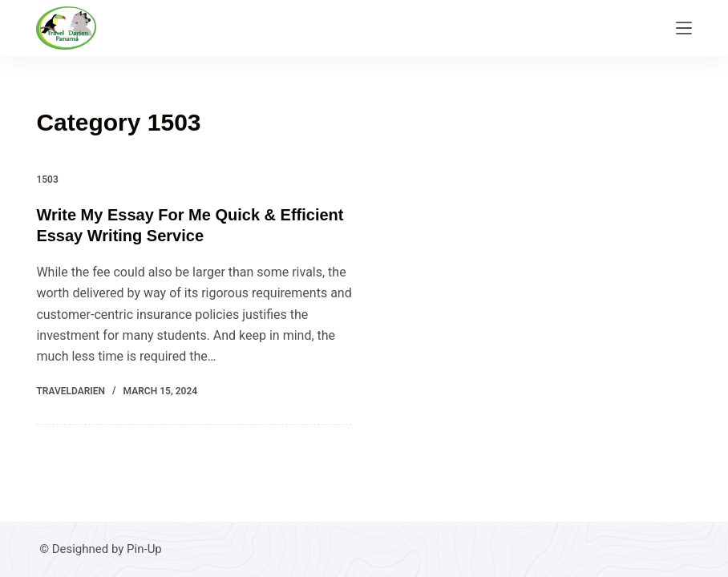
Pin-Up (144, 549)
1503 (47, 180)
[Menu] (684, 28)
